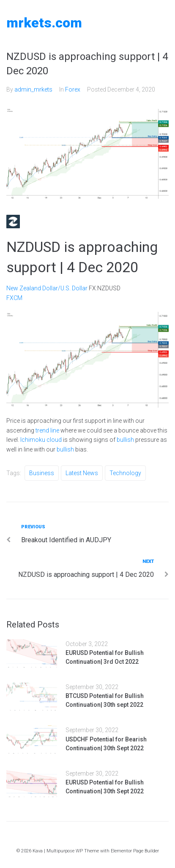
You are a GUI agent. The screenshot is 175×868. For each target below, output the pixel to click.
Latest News (82, 473)
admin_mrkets (33, 89)
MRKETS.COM (44, 23)
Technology (125, 473)
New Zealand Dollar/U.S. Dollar (47, 288)
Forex (73, 89)
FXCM (14, 298)
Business (42, 473)
